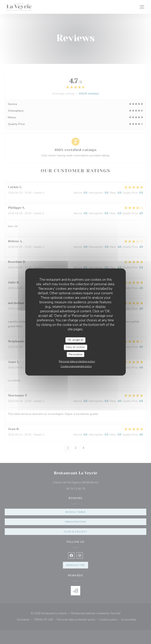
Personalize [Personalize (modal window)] (75, 354)
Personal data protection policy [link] (77, 362)
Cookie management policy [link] (76, 366)
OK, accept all (75, 340)
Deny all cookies (75, 347)
